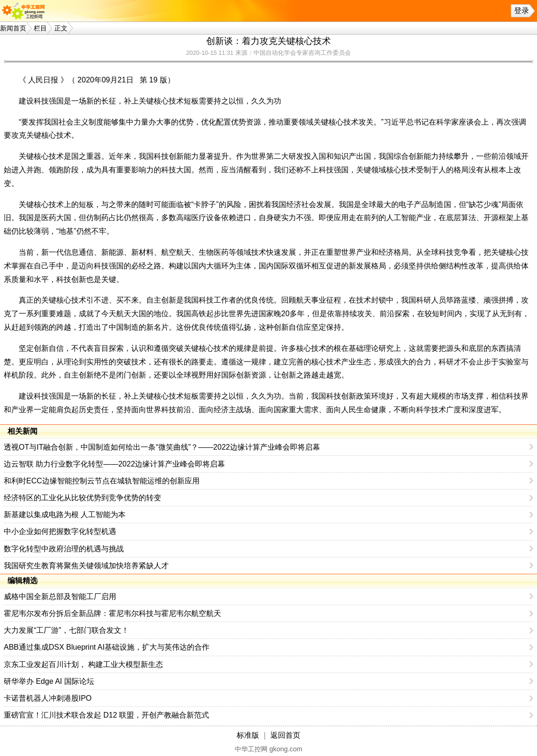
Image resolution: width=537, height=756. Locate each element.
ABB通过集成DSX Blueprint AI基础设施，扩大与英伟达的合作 (107, 647)
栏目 (40, 28)
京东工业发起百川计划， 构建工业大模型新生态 (83, 664)
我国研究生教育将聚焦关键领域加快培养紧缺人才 (86, 566)
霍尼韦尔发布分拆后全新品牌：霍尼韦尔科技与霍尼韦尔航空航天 (112, 613)
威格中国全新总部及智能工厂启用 (60, 597)
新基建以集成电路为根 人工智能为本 (65, 515)
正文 (61, 28)
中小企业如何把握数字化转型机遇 (60, 531)
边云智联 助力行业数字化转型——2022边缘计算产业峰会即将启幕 (114, 464)
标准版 (248, 735)
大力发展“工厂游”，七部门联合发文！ (66, 630)
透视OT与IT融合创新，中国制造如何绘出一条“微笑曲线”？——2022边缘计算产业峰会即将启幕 (162, 447)
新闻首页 (13, 28)
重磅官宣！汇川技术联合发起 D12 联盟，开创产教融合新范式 (106, 715)
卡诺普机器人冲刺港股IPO (48, 698)
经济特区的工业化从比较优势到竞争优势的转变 (82, 498)
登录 (522, 11)
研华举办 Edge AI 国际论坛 (49, 681)
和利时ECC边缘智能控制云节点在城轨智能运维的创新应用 (102, 481)
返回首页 (285, 735)
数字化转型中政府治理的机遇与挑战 (64, 549)
